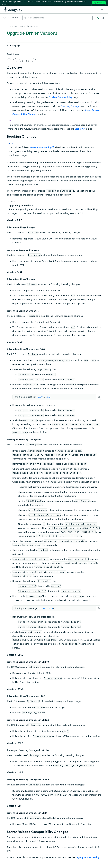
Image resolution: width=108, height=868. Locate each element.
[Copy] (99, 397)
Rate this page (13, 54)
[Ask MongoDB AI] (98, 18)
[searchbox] (57, 18)
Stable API (80, 129)
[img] (9, 60)
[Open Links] (102, 10)
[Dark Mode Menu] (103, 18)
